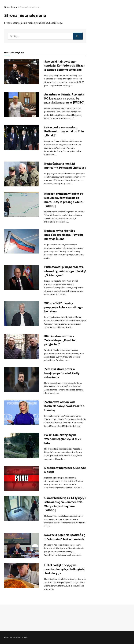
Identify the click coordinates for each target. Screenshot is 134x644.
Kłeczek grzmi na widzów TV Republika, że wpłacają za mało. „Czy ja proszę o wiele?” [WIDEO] (65, 200)
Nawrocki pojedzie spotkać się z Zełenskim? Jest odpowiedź (65, 537)
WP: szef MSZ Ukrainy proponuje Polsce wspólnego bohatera (63, 307)
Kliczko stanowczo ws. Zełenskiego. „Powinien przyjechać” (60, 340)
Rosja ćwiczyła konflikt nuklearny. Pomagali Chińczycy (65, 166)
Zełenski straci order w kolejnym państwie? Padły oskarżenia (62, 373)
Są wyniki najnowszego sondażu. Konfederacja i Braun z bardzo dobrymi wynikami (65, 66)
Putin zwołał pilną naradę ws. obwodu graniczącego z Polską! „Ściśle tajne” (65, 271)
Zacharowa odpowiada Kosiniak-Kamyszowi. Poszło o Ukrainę (64, 406)
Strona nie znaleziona (30, 7)
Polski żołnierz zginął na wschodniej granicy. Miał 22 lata (63, 439)
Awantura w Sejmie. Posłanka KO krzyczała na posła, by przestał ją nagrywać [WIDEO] (64, 98)
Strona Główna (11, 7)
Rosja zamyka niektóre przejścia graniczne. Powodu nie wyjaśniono (64, 235)
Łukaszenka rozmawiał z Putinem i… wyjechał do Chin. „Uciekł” (64, 131)
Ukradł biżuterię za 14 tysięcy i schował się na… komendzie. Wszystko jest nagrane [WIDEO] (65, 504)
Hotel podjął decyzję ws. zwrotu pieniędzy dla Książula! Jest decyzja (65, 569)
